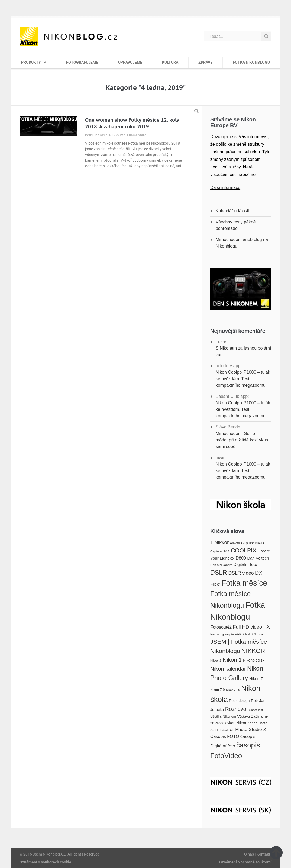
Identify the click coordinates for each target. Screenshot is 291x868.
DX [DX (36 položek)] (259, 573)
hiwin (221, 458)
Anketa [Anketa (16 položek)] (235, 543)
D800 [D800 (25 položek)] (241, 558)
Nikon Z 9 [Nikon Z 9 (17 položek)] (218, 690)
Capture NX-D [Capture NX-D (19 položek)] (253, 543)
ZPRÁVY (206, 62)
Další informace (225, 188)
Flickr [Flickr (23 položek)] (215, 584)
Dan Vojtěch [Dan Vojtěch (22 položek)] (258, 558)
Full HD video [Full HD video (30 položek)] (248, 627)
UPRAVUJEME (130, 62)
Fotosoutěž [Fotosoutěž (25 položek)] (221, 627)
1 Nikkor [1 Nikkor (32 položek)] (219, 542)
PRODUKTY (34, 62)
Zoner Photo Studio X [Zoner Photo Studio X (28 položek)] (244, 729)
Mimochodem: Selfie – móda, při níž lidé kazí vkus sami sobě (242, 440)
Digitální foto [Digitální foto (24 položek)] (245, 565)
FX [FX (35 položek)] (266, 627)
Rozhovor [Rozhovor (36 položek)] (237, 709)
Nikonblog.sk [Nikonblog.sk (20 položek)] (254, 660)
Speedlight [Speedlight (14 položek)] (256, 710)
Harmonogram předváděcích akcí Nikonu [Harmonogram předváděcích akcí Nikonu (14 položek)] (237, 634)
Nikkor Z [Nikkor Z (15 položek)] (216, 661)
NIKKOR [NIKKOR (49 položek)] (253, 651)
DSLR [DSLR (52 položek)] (219, 573)
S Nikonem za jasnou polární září (243, 351)
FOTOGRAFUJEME (82, 62)
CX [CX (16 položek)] (232, 558)
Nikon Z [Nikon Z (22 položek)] (256, 679)
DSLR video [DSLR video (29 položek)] (241, 573)
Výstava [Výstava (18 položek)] (244, 716)
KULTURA (170, 62)
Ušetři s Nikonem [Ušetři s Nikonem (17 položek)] (223, 717)
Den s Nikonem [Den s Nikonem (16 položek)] (221, 565)
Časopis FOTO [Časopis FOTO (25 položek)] (225, 736)
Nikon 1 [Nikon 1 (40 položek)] (232, 660)
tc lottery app (228, 366)
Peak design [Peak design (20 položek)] (239, 701)
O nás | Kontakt (257, 854)
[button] (196, 111)
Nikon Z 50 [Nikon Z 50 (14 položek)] (233, 690)
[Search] (266, 36)
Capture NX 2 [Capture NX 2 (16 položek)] (220, 551)
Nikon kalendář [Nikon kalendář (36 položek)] (228, 669)
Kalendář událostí (233, 211)
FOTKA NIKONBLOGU (251, 62)
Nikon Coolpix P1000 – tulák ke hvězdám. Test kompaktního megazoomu (243, 379)
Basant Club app (232, 396)
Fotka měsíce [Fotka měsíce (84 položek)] (244, 583)
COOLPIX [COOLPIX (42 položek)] (244, 550)
